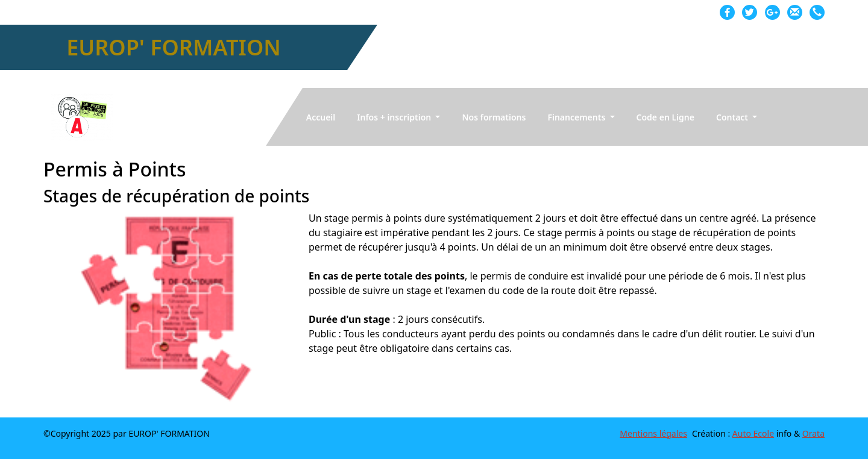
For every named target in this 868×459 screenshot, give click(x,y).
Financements (577, 117)
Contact (733, 117)
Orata (813, 433)
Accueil (321, 117)
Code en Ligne (665, 117)
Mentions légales (653, 433)
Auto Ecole (753, 433)
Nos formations (494, 117)
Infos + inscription (395, 117)
